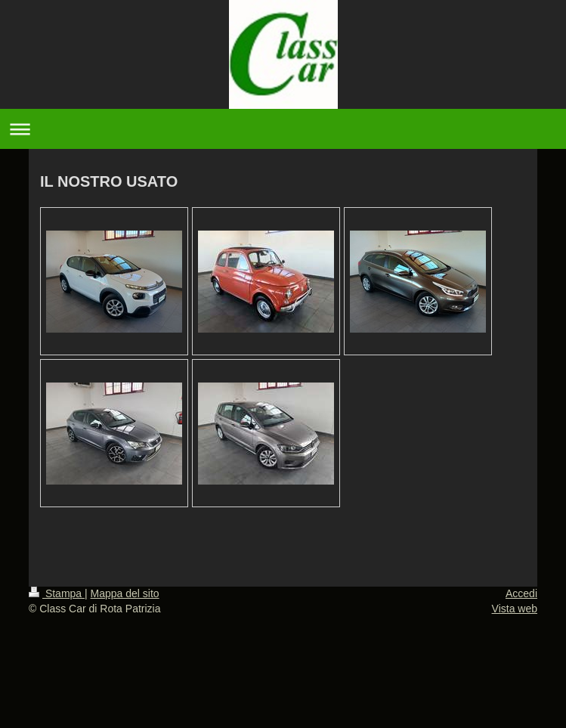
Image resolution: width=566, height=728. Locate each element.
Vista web (515, 609)
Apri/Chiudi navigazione (283, 129)
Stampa (57, 593)
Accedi (521, 593)
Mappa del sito (125, 593)
